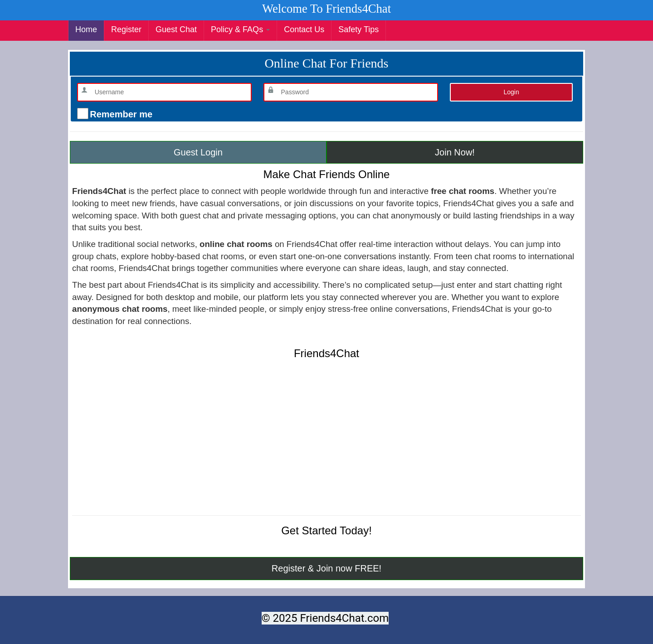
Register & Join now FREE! (326, 568)
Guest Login (198, 152)
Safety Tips (358, 29)
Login (511, 92)
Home (86, 29)
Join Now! (455, 152)
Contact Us (304, 29)
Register (126, 29)
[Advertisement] (326, 443)
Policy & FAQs (240, 29)
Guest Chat (176, 29)
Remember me (120, 114)
